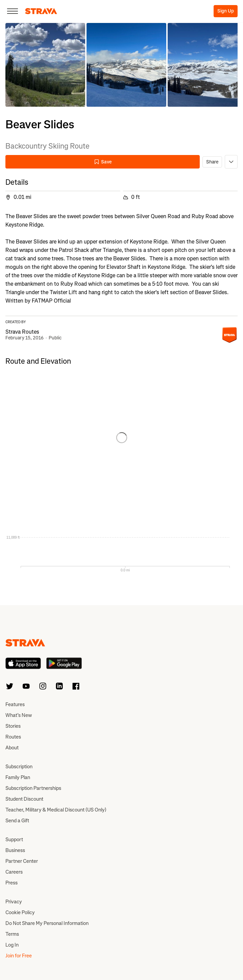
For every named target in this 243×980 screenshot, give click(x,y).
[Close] (13, 11)
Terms (12, 934)
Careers (14, 872)
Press (11, 883)
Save (103, 162)
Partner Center (22, 861)
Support (14, 840)
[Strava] (41, 11)
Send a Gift (17, 821)
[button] (45, 65)
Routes (13, 737)
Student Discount (24, 799)
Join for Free (19, 956)
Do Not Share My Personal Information (47, 923)
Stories (13, 726)
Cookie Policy (20, 912)
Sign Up (226, 11)
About (12, 748)
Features (15, 704)
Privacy (14, 902)
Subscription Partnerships (33, 788)
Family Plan (18, 777)
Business (15, 850)
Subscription (19, 767)
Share (212, 162)
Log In (12, 945)
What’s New (19, 715)
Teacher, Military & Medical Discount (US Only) (56, 810)
